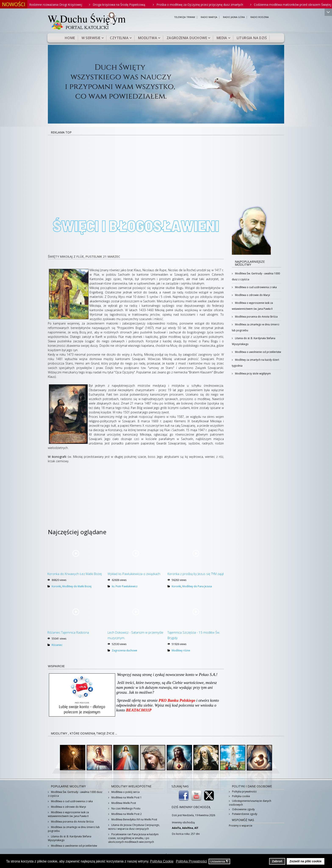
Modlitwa (148, 38)
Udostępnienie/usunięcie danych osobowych (250, 803)
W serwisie (91, 38)
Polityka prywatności (244, 792)
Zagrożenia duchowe (187, 38)
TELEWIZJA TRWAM (185, 17)
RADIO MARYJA (209, 17)
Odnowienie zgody (243, 809)
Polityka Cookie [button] (162, 861)
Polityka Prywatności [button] (192, 861)
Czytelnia (119, 38)
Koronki (56, 586)
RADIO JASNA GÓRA (234, 17)
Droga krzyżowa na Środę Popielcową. (125, 5)
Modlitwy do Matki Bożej (77, 586)
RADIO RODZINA (260, 17)
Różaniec (57, 645)
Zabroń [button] (277, 861)
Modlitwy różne (181, 650)
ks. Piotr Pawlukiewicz (125, 586)
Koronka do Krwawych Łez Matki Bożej (75, 574)
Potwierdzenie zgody (244, 814)
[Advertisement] (166, 167)
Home (70, 38)
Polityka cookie (241, 796)
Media (222, 38)
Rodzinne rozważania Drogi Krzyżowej (61, 5)
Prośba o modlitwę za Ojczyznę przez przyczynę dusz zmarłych (205, 5)
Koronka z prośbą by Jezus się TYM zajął (196, 574)
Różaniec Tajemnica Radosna (68, 632)
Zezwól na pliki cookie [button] (305, 861)
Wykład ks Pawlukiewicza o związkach (134, 574)
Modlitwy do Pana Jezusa (197, 586)
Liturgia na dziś (252, 38)
